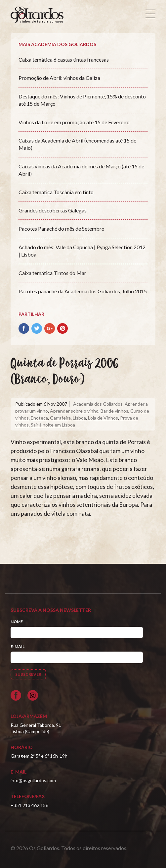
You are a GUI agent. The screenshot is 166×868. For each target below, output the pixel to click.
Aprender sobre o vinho (74, 411)
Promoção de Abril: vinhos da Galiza (59, 78)
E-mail (18, 646)
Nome (17, 622)
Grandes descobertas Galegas (53, 210)
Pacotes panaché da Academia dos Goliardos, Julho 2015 (83, 291)
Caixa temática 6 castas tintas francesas (64, 59)
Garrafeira (60, 418)
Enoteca (39, 418)
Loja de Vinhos (103, 418)
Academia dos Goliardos (98, 404)
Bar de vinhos (114, 411)
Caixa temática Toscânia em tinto (56, 192)
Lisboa (79, 418)
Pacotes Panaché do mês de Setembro (62, 229)
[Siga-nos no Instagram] (33, 695)
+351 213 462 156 (29, 805)
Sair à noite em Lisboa (53, 425)
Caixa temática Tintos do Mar (52, 273)
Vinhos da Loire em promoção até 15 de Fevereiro (74, 122)
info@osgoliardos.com (33, 780)
